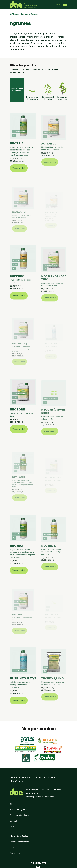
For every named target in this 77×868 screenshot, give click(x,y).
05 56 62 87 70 (32, 793)
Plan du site (15, 853)
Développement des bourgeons (32, 89)
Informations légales (19, 836)
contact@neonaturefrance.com (40, 797)
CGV (12, 847)
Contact (13, 821)
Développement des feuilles (48, 89)
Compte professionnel (20, 815)
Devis (12, 827)
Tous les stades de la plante (17, 90)
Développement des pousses (63, 89)
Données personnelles (19, 842)
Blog (11, 804)
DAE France (14, 14)
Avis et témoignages (19, 810)
